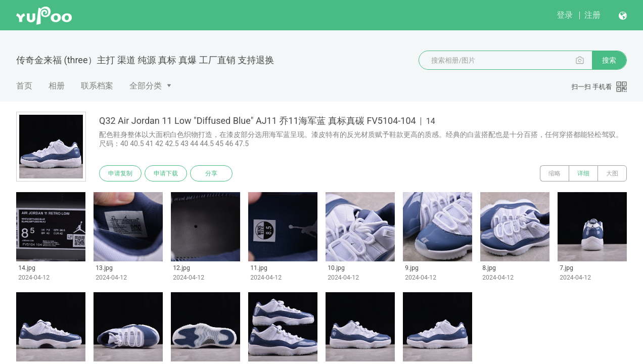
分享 (211, 173)
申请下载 (166, 173)
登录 (565, 15)
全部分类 (146, 86)
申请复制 (120, 173)
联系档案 (97, 86)
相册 (57, 86)
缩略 (555, 173)
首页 (24, 86)
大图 (612, 173)
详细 (583, 173)
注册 (592, 15)
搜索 (609, 60)
